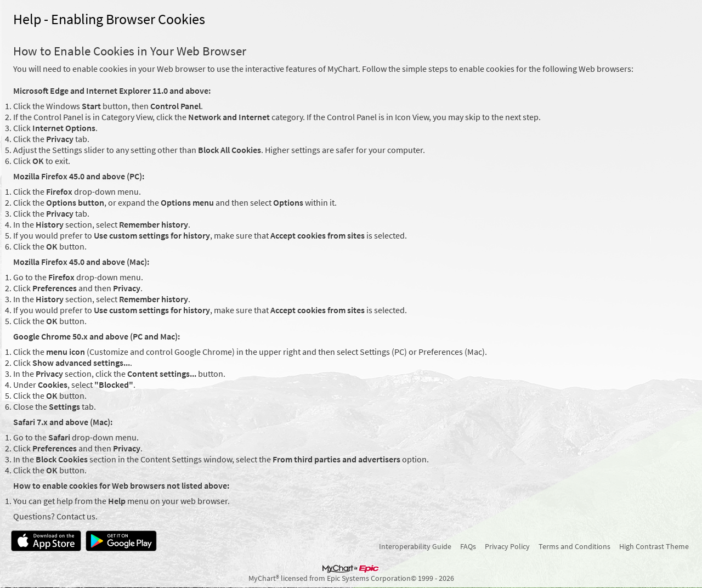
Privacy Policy (507, 546)
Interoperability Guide (415, 546)
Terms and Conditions (574, 546)
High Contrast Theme (654, 546)
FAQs (468, 546)
